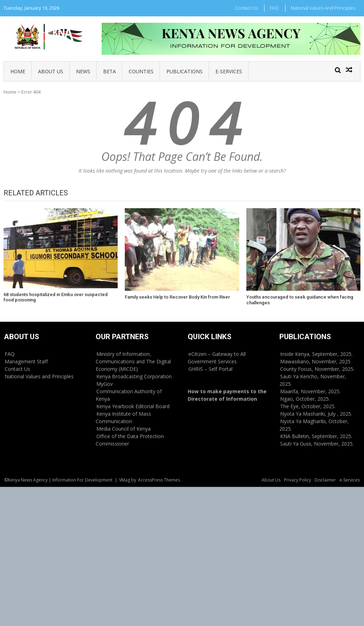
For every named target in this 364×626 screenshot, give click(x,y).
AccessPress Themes (159, 480)
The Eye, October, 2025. (308, 406)
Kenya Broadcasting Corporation (134, 376)
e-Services (229, 71)
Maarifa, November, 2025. (310, 391)
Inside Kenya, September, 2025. (316, 354)
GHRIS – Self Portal (210, 369)
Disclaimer (325, 480)
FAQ (274, 8)
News (83, 71)
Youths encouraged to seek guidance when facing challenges (300, 300)
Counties (141, 71)
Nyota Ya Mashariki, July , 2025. (316, 414)
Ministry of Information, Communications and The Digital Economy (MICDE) (133, 361)
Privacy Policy (298, 480)
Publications (184, 71)
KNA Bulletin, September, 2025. (316, 436)
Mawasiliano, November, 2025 (315, 361)
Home (18, 71)
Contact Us (246, 8)
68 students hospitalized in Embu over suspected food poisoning (56, 297)
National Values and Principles (323, 8)
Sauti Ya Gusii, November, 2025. (317, 444)
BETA (109, 71)
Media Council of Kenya (124, 429)
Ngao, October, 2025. (305, 399)
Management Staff (26, 361)
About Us (51, 71)
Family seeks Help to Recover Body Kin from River (177, 297)
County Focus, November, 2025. (317, 369)
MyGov (105, 384)
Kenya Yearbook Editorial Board (133, 406)
